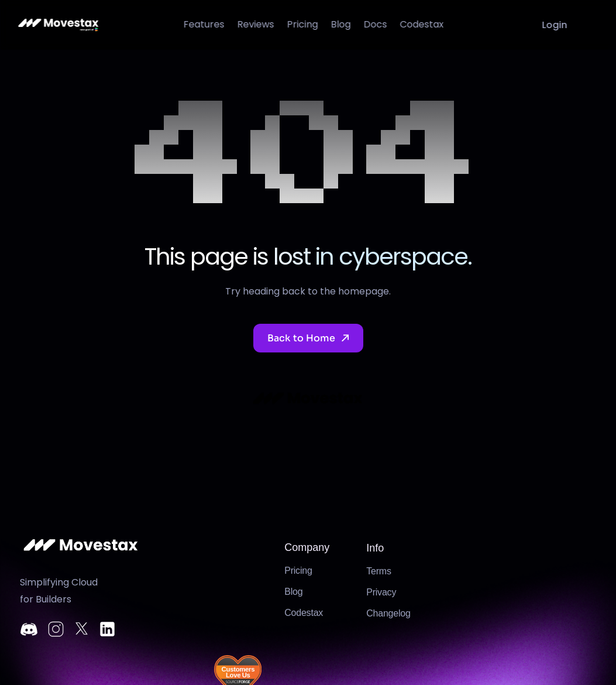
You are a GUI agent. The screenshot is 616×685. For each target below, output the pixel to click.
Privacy (381, 592)
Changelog (388, 613)
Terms (379, 571)
